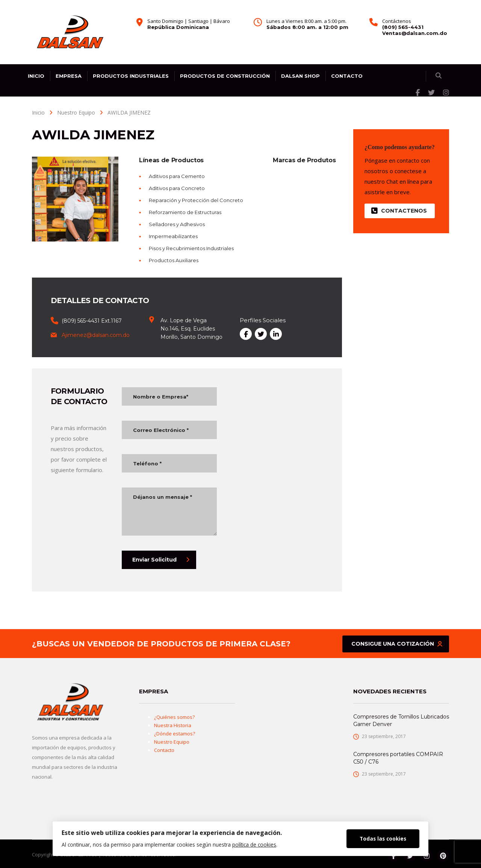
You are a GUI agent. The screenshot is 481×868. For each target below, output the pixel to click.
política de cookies (254, 845)
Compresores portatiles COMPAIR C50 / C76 (398, 758)
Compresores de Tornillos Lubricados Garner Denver (401, 720)
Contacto (347, 76)
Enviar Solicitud (161, 560)
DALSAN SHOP (300, 76)
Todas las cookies (383, 839)
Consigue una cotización (397, 644)
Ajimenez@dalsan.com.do (96, 335)
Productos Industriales (131, 76)
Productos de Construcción (225, 76)
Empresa (69, 76)
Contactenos (399, 211)
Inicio (36, 76)
